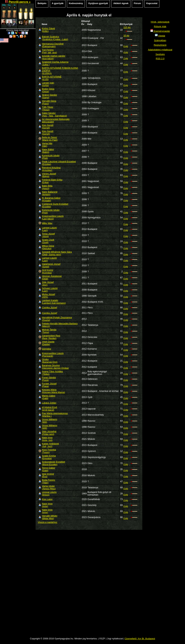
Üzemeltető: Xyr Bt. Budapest (140, 639)
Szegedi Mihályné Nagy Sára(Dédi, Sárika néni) (57, 253)
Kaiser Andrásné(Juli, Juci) (50, 445)
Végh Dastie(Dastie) (48, 343)
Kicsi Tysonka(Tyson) (49, 451)
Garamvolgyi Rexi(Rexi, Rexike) (51, 337)
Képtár (160, 36)
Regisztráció (160, 45)
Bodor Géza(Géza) (48, 90)
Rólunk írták (160, 26)
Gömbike (47, 349)
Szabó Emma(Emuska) (49, 457)
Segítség (160, 54)
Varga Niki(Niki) (47, 145)
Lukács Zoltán (49, 403)
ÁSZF (102, 639)
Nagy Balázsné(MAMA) (50, 193)
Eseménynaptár (160, 31)
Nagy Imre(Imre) (47, 505)
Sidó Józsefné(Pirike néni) (49, 433)
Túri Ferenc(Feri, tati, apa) (50, 51)
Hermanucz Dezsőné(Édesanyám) (53, 45)
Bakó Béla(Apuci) (47, 187)
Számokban (160, 40)
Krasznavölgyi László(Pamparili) (53, 355)
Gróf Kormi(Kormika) (48, 271)
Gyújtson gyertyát (98, 3)
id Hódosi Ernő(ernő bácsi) (50, 409)
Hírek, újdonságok (160, 22)
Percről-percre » (20, 2)
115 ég (127, 27)
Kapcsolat (152, 3)
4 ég (126, 52)
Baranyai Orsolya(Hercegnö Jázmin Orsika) (55, 367)
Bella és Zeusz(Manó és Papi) (50, 139)
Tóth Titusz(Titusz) (48, 108)
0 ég (126, 64)
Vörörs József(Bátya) (49, 175)
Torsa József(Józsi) (48, 235)
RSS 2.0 (160, 59)
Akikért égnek (121, 3)
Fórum (137, 3)
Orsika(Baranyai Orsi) (50, 361)
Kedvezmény (76, 3)
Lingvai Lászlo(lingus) (49, 493)
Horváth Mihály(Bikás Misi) (50, 517)
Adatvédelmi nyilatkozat (160, 50)
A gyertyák (58, 3)
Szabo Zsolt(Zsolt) (48, 241)
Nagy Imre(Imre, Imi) (47, 439)
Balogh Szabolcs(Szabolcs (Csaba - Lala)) (55, 38)
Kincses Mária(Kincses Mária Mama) (54, 391)
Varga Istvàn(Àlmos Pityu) (49, 487)
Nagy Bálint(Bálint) (48, 151)
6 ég (126, 46)
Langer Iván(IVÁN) (48, 84)
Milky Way (47, 223)
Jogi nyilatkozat (115, 639)
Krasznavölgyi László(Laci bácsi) (53, 217)
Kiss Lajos (47, 499)
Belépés (42, 3)
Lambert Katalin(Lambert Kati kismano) (54, 302)
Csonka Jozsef (50, 307)
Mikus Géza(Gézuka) (48, 247)
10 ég (126, 36)
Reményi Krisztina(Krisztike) (51, 169)
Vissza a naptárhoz (47, 522)
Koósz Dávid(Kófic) (48, 30)
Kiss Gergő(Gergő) (48, 127)
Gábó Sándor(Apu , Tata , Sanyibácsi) (55, 114)
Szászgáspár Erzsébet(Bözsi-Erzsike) (54, 463)
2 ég (126, 58)
